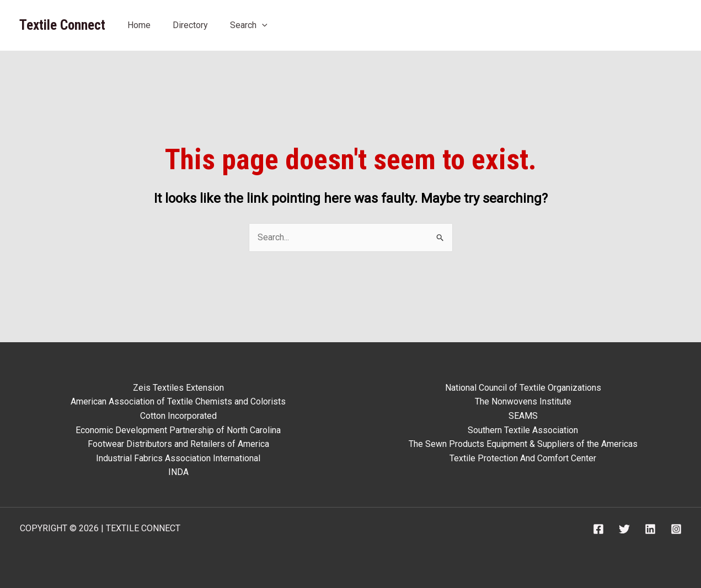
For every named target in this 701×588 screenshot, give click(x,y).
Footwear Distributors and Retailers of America (178, 444)
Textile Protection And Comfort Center (523, 458)
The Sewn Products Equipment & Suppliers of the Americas (523, 444)
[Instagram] (676, 529)
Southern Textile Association (523, 430)
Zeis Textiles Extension (178, 388)
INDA (178, 472)
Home (139, 25)
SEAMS (523, 416)
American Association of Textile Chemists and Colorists (178, 401)
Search (249, 25)
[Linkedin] (650, 529)
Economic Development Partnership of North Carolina (178, 430)
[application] (262, 25)
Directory (190, 25)
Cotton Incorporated (178, 416)
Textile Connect (62, 25)
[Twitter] (624, 529)
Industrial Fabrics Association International (178, 458)
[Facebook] (598, 529)
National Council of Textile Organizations (523, 388)
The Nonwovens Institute (523, 401)
